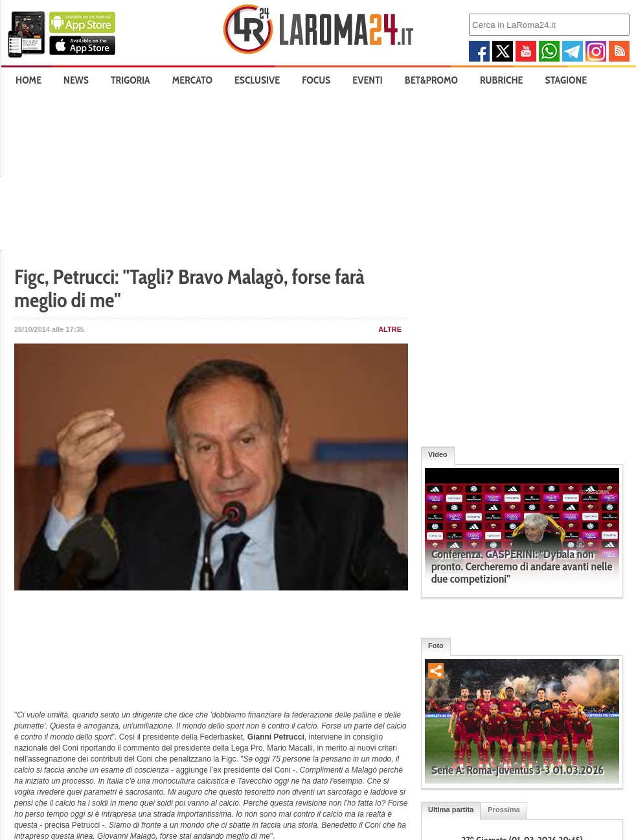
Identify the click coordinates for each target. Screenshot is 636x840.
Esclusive (257, 80)
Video (438, 454)
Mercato (192, 80)
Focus (316, 80)
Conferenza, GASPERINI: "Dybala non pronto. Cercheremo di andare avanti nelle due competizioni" (522, 566)
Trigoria (131, 80)
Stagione (566, 80)
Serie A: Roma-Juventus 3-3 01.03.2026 (517, 770)
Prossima (504, 810)
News (76, 80)
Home (28, 80)
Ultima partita (451, 810)
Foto (436, 646)
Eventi (367, 80)
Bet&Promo (431, 80)
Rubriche (502, 80)
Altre (390, 329)
